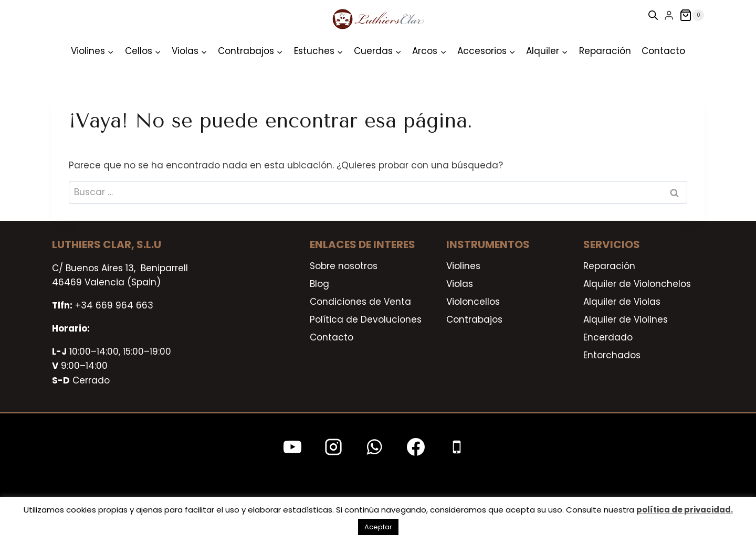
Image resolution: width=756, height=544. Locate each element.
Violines (463, 266)
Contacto (663, 51)
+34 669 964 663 (114, 305)
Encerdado (608, 337)
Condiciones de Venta (360, 302)
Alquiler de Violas (622, 302)
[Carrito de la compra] (692, 15)
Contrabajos (474, 319)
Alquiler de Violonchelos (637, 284)
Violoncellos (473, 302)
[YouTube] (292, 447)
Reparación (605, 51)
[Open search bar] (653, 15)
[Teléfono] (457, 447)
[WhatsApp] (374, 447)
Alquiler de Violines (626, 319)
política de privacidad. (685, 510)
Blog (319, 284)
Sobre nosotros (344, 266)
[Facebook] (416, 447)
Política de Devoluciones (366, 319)
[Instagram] (333, 447)
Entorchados (612, 355)
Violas (460, 284)
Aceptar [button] (378, 527)
